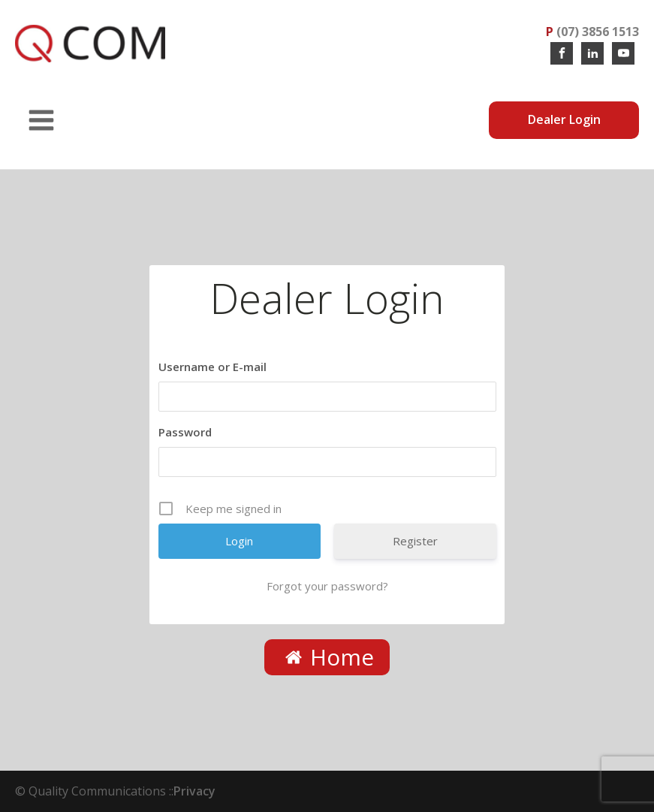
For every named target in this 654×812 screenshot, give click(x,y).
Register (415, 541)
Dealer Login (564, 119)
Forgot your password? (327, 586)
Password (185, 432)
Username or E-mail (212, 367)
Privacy (194, 791)
